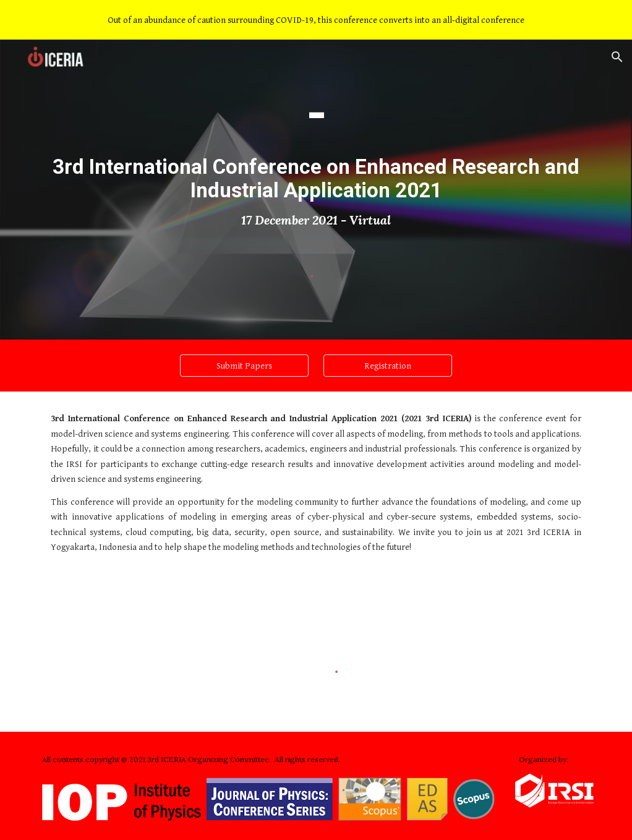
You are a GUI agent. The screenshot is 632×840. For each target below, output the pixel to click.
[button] (617, 57)
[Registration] (388, 366)
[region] (316, 20)
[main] (316, 156)
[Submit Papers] (244, 366)
